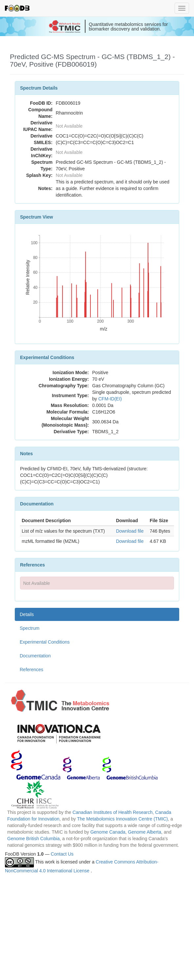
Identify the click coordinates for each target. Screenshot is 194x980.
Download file (130, 531)
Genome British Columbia (34, 839)
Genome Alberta (145, 832)
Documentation (35, 656)
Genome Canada (108, 832)
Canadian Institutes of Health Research (112, 812)
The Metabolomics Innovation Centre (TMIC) (122, 819)
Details (27, 614)
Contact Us (62, 854)
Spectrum (30, 628)
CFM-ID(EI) (110, 399)
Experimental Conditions (45, 642)
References (32, 670)
